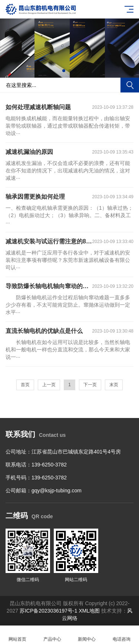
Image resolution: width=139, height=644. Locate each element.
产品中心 (52, 635)
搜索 (130, 85)
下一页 (90, 385)
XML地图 (90, 611)
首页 (25, 385)
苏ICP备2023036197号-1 (49, 611)
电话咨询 (122, 635)
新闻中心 (87, 635)
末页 (114, 385)
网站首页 (17, 635)
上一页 (49, 385)
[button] (64, 71)
